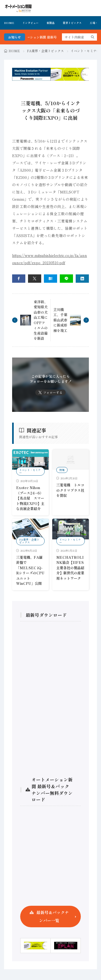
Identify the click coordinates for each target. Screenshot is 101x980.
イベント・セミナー (85, 51)
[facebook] (19, 279)
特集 (62, 470)
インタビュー (30, 23)
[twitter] (35, 279)
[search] (93, 37)
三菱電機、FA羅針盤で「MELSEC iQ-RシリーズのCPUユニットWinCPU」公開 (30, 570)
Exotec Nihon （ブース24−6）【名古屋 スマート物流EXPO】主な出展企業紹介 (30, 498)
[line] (66, 279)
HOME (9, 23)
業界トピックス (72, 23)
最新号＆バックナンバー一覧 (53, 916)
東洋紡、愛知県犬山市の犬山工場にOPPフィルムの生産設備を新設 (41, 320)
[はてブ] (50, 279)
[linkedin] (82, 279)
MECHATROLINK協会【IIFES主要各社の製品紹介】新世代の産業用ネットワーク (70, 568)
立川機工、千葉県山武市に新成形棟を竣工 (60, 320)
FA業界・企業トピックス (45, 51)
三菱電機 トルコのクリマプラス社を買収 (70, 490)
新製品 (51, 23)
